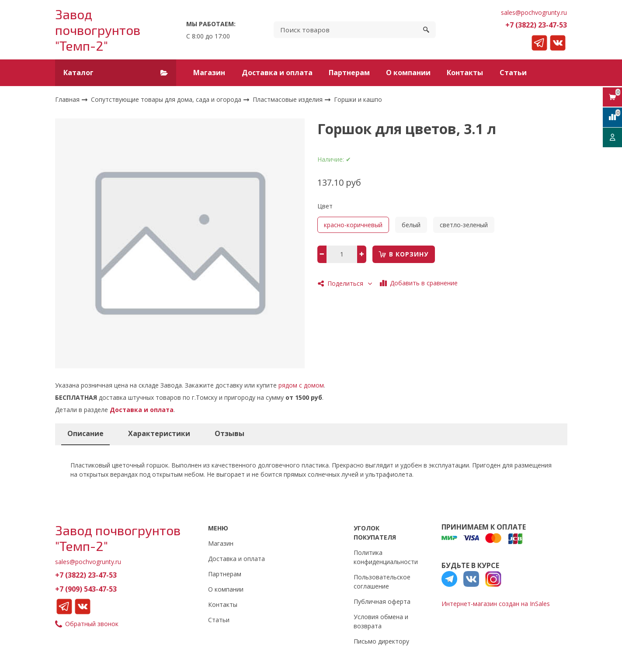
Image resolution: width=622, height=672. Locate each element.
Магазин (209, 73)
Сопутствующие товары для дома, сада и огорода (167, 99)
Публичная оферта (382, 601)
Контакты (465, 73)
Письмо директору (381, 641)
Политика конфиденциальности (386, 557)
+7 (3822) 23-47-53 (536, 25)
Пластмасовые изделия (288, 99)
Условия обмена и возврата (381, 621)
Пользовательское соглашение (382, 582)
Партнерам (349, 73)
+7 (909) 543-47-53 (86, 589)
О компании (408, 73)
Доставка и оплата (277, 73)
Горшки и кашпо (358, 99)
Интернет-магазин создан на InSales (496, 604)
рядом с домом (301, 385)
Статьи (513, 73)
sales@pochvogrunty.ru (534, 12)
